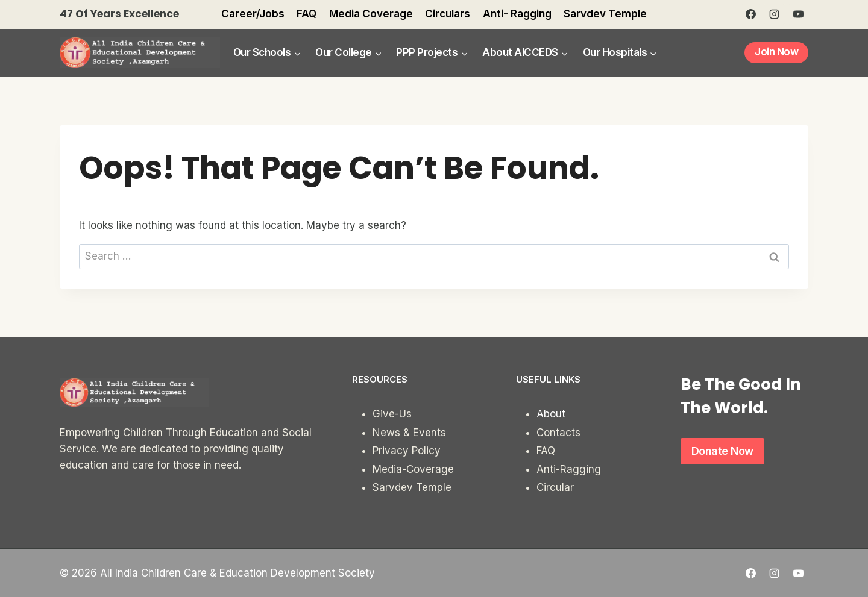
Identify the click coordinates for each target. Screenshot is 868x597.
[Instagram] (775, 14)
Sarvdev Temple (605, 14)
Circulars (448, 14)
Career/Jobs (253, 14)
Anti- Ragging (517, 14)
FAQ (307, 14)
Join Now (776, 52)
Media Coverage (371, 14)
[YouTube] (798, 14)
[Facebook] (751, 14)
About (551, 414)
